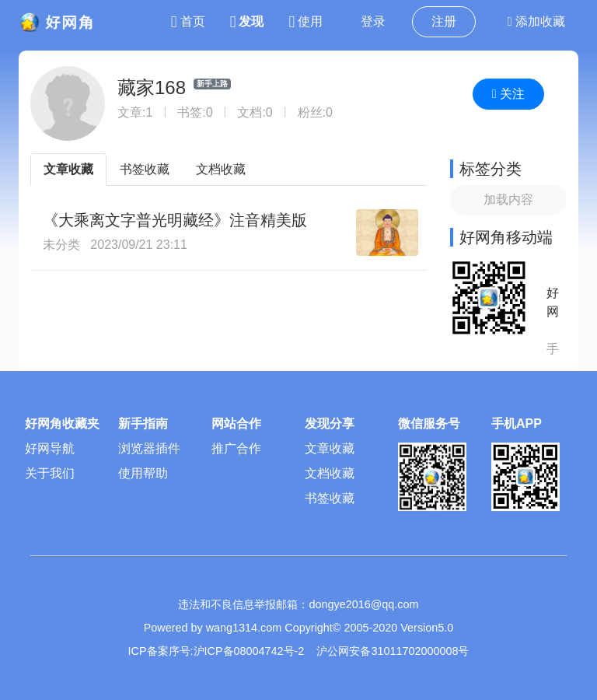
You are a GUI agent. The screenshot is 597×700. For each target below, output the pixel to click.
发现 (247, 21)
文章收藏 (68, 169)
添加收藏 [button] (536, 21)
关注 (508, 94)
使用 (305, 21)
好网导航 (50, 448)
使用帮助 (143, 473)
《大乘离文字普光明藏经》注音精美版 (175, 220)
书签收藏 (145, 169)
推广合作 (236, 448)
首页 (188, 21)
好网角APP (553, 304)
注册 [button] (444, 21)
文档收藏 (221, 169)
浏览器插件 (149, 448)
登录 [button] (373, 21)
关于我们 (50, 473)
